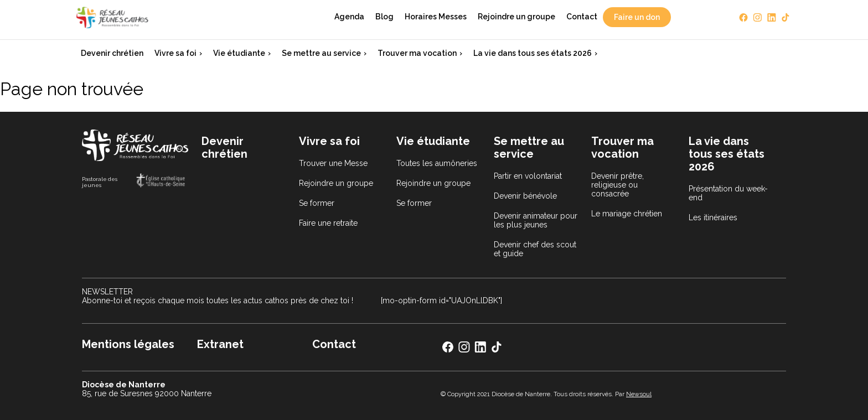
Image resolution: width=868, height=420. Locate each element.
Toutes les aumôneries (437, 163)
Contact (582, 17)
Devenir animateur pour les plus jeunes (536, 220)
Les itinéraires (713, 217)
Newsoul (639, 394)
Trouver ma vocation (417, 53)
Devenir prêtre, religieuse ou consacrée (618, 185)
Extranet (220, 344)
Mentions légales (128, 344)
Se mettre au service (321, 53)
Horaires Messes (436, 17)
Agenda (349, 17)
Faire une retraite (328, 223)
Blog (384, 17)
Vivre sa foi (175, 53)
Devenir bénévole (525, 196)
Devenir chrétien (112, 53)
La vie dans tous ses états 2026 (533, 53)
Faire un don (637, 17)
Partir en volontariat (528, 176)
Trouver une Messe (333, 163)
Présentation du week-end (728, 193)
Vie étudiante (239, 53)
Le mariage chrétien (627, 214)
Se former (317, 203)
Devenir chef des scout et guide (535, 249)
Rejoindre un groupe (516, 17)
